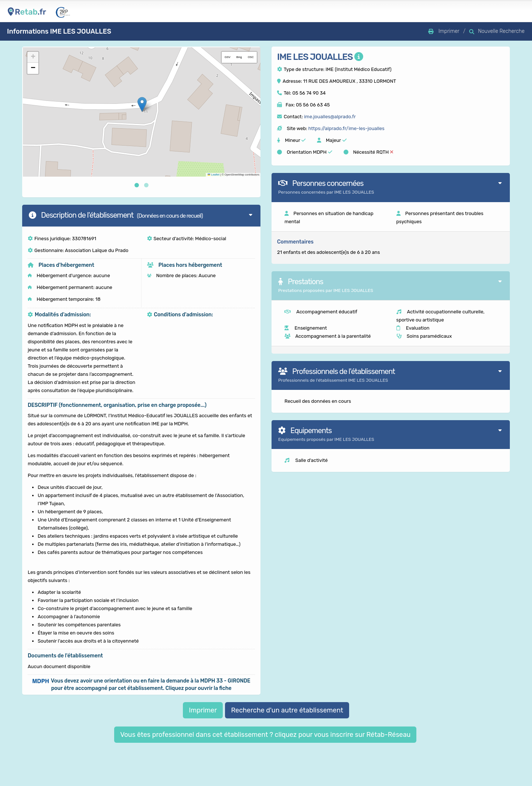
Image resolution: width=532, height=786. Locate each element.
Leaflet (214, 175)
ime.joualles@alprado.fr (330, 117)
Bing (239, 57)
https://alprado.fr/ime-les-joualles (346, 128)
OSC (251, 57)
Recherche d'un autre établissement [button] (287, 710)
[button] (142, 104)
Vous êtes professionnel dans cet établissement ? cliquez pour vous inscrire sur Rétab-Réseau (265, 735)
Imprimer (203, 710)
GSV (228, 57)
